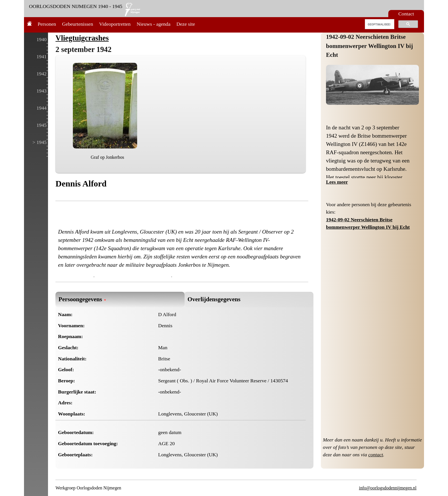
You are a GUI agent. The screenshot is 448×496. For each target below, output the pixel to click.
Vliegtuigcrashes (82, 38)
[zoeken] (379, 24)
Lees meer (337, 182)
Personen (47, 24)
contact (376, 455)
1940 (42, 39)
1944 (42, 108)
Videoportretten (115, 24)
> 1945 (39, 142)
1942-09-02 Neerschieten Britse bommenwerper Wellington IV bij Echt (369, 46)
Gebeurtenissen (77, 24)
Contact (406, 14)
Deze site (186, 24)
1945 (42, 125)
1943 (42, 91)
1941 (42, 57)
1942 (42, 74)
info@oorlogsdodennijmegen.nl (388, 488)
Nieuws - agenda (153, 24)
